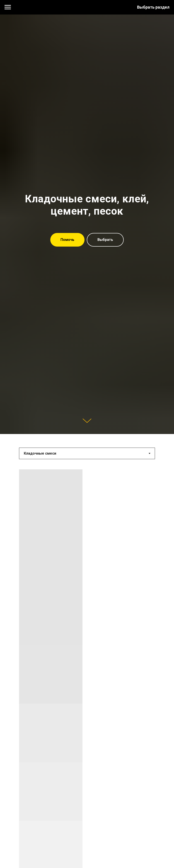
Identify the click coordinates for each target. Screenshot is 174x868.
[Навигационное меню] (8, 7)
